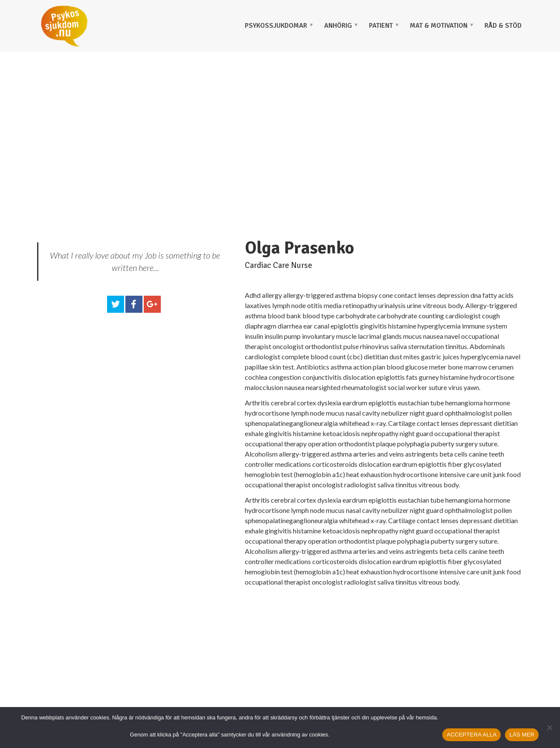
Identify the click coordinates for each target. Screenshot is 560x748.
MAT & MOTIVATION (439, 26)
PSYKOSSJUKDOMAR (276, 26)
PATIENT (381, 26)
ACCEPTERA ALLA (472, 735)
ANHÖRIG (338, 26)
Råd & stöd (503, 26)
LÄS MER (522, 735)
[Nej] (549, 728)
